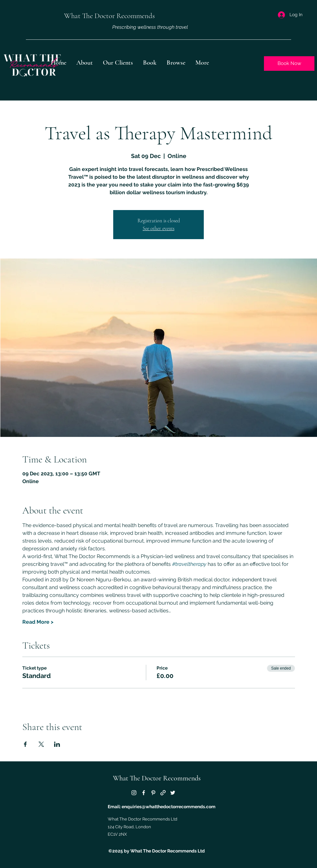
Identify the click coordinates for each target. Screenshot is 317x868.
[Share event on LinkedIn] (57, 744)
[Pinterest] (153, 793)
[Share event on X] (41, 744)
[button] (176, 63)
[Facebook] (144, 793)
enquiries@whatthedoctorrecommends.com (169, 807)
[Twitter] (173, 793)
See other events (158, 228)
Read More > (38, 622)
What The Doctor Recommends (157, 778)
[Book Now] (289, 64)
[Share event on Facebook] (25, 744)
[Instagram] (134, 793)
